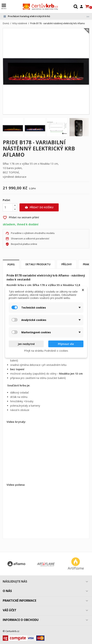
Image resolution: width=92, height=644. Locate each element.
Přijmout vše (66, 344)
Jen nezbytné (26, 344)
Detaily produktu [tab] (38, 264)
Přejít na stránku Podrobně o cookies (46, 351)
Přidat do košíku (39, 207)
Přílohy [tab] (67, 264)
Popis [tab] (11, 264)
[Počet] (8, 207)
